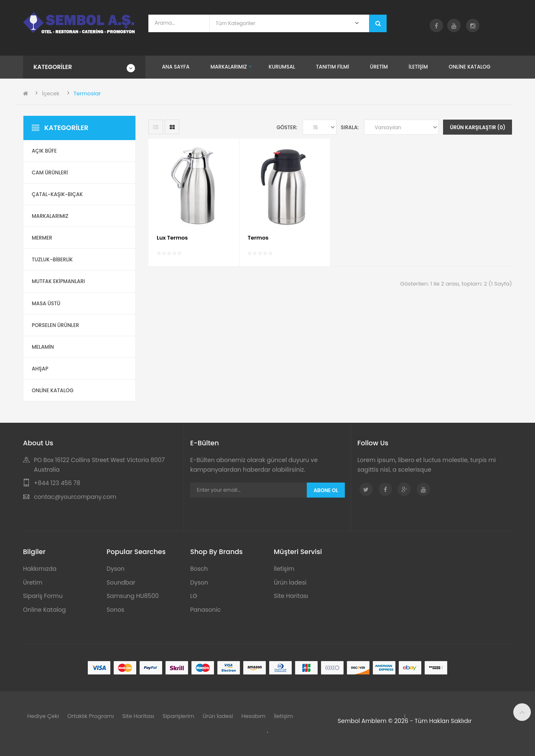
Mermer (42, 238)
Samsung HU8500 (133, 596)
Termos (258, 238)
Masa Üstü (46, 303)
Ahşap (40, 369)
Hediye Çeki (43, 716)
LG (194, 596)
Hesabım (253, 716)
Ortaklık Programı (91, 716)
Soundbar (121, 582)
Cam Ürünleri (50, 172)
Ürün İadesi (290, 582)
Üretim (33, 582)
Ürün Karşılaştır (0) (478, 127)
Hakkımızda (40, 569)
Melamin (43, 347)
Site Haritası (291, 596)
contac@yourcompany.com (75, 497)
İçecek (51, 93)
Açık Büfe (44, 151)
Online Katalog (45, 610)
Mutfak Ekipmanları (58, 281)
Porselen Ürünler (55, 325)
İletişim (284, 569)
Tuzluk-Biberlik (52, 259)
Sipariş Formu (43, 596)
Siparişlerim (178, 716)
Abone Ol (326, 490)
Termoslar (87, 93)
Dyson (116, 569)
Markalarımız (50, 216)
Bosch (199, 569)
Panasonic (205, 610)
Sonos (115, 610)
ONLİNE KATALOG (53, 390)
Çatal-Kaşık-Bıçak (57, 194)
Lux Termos (172, 238)
